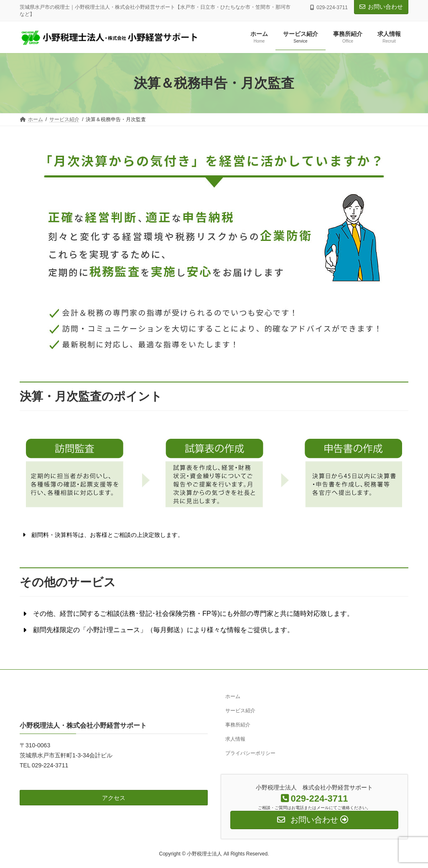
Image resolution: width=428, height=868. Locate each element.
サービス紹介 (240, 711)
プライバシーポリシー (250, 753)
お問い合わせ (381, 7)
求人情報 (235, 739)
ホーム (233, 696)
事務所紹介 (238, 725)
